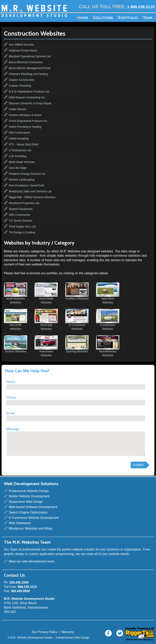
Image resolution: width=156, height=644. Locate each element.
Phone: (12, 398)
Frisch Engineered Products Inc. (28, 121)
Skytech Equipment (21, 209)
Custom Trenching (20, 86)
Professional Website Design (29, 491)
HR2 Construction (20, 133)
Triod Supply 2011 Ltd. (23, 227)
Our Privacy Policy (45, 632)
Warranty (68, 632)
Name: (11, 382)
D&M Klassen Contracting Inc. (27, 97)
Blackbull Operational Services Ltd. (30, 56)
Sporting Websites (77, 344)
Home (83, 18)
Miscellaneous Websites (108, 346)
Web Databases (20, 523)
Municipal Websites (46, 320)
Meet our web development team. (32, 561)
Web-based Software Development (33, 507)
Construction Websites (108, 320)
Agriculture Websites (108, 293)
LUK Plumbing (18, 156)
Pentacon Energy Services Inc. (28, 174)
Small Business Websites (16, 293)
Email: (11, 413)
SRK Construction (20, 215)
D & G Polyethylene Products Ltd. (29, 92)
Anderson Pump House (23, 50)
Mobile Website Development (29, 496)
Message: (13, 429)
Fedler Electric (18, 109)
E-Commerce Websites (77, 320)
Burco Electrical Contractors (26, 62)
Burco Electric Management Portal (30, 68)
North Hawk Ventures (22, 162)
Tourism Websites (16, 344)
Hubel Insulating (19, 139)
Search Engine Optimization (28, 512)
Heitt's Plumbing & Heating (25, 127)
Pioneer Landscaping (22, 180)
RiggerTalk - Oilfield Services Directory (32, 197)
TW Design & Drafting (22, 232)
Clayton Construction (22, 80)
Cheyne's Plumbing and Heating (28, 74)
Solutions (103, 18)
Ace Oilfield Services (21, 45)
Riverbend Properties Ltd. (24, 203)
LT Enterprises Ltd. (20, 150)
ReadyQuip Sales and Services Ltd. (30, 191)
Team (148, 18)
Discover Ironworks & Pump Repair (30, 103)
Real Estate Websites (46, 293)
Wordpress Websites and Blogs (31, 528)
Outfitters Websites (77, 291)
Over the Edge (18, 168)
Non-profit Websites (16, 320)
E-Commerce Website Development (34, 518)
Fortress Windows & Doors (25, 115)
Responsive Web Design (26, 502)
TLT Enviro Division (21, 221)
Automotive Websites (46, 346)
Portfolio (128, 18)
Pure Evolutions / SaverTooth (27, 185)
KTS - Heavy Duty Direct (24, 144)
